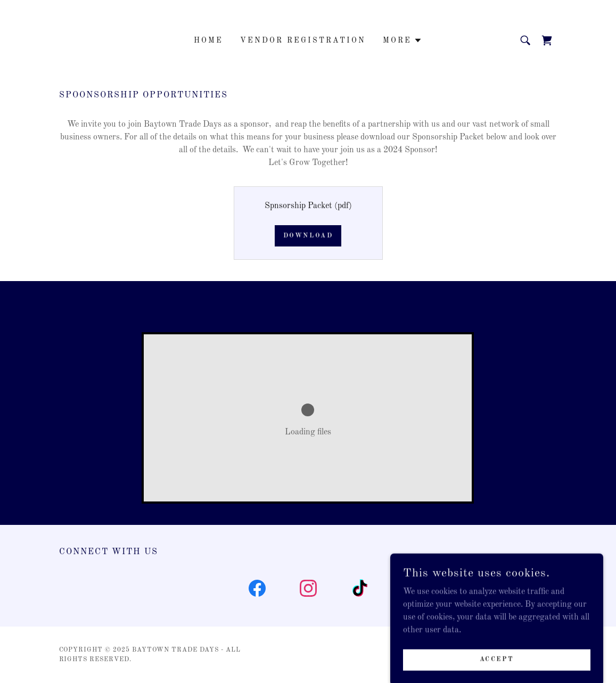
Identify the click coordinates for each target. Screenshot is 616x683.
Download (308, 236)
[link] (547, 40)
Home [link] (208, 40)
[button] (403, 40)
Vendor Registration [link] (303, 40)
